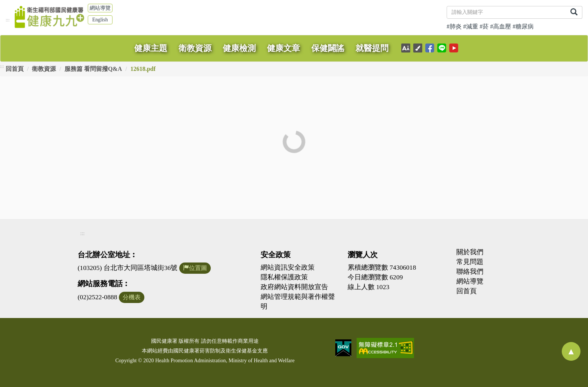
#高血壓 (501, 26)
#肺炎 (454, 26)
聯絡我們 (470, 271)
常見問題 (470, 262)
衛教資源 (44, 69)
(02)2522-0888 (97, 297)
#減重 (471, 26)
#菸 (484, 26)
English (100, 20)
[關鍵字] (506, 12)
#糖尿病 (523, 26)
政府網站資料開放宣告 (294, 287)
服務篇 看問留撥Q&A (93, 69)
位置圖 (195, 268)
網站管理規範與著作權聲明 (298, 301)
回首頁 (15, 69)
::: (8, 20)
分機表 (132, 297)
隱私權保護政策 (284, 277)
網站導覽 (100, 8)
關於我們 (470, 252)
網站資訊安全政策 (288, 267)
